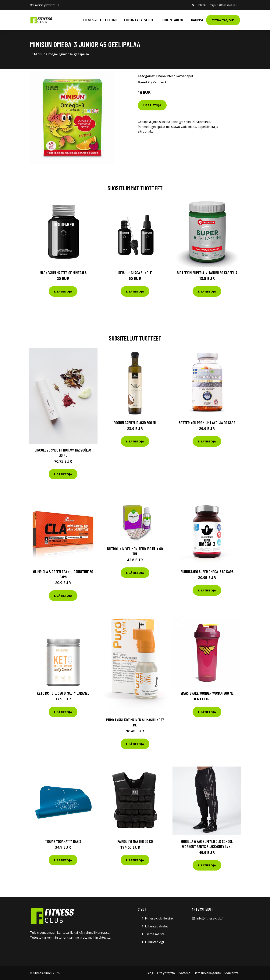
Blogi (150, 973)
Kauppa (197, 20)
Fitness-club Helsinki (101, 20)
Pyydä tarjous (223, 20)
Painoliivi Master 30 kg (135, 841)
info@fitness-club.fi (210, 918)
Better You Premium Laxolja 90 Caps (207, 422)
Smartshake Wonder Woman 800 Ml (207, 693)
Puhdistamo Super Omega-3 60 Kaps (207, 571)
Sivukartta (231, 973)
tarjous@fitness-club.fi (223, 5)
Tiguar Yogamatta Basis (63, 841)
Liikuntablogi (174, 20)
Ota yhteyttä (166, 973)
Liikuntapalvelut (156, 926)
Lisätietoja (152, 105)
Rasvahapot (185, 76)
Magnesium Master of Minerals (63, 273)
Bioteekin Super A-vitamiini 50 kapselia (207, 273)
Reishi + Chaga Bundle (135, 273)
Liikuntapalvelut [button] (139, 20)
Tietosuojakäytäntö (207, 973)
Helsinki (201, 5)
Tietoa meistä (155, 934)
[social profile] (58, 5)
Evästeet (184, 973)
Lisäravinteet (165, 76)
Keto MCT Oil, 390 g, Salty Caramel (63, 693)
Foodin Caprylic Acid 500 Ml (135, 422)
